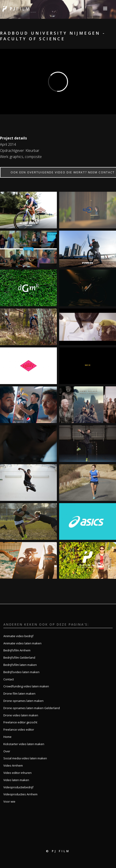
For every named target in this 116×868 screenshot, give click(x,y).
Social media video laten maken (25, 758)
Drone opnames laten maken (23, 701)
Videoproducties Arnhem (20, 794)
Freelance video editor (19, 729)
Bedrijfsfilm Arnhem (17, 650)
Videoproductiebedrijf (18, 787)
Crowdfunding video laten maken (26, 686)
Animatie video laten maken (22, 643)
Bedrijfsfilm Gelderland (19, 658)
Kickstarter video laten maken (24, 744)
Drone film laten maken (19, 693)
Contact (9, 679)
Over (7, 751)
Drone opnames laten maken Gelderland (32, 708)
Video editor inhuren (17, 773)
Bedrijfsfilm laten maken (20, 665)
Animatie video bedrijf (18, 636)
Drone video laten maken (21, 715)
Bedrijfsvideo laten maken (21, 672)
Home (7, 737)
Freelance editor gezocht (20, 722)
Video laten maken (16, 780)
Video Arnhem (13, 765)
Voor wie (9, 801)
